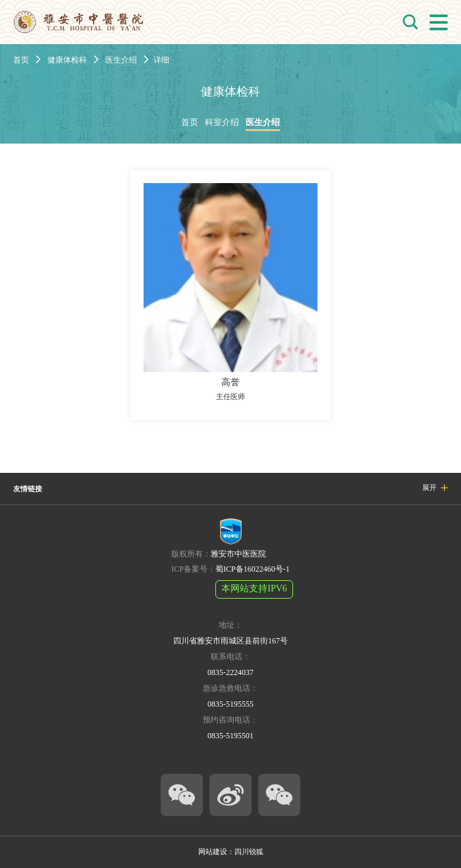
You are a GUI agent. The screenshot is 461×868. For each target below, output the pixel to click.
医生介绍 (121, 60)
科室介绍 (222, 122)
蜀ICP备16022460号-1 (253, 569)
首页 (21, 60)
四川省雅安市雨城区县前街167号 (230, 641)
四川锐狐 (249, 852)
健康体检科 (67, 60)
